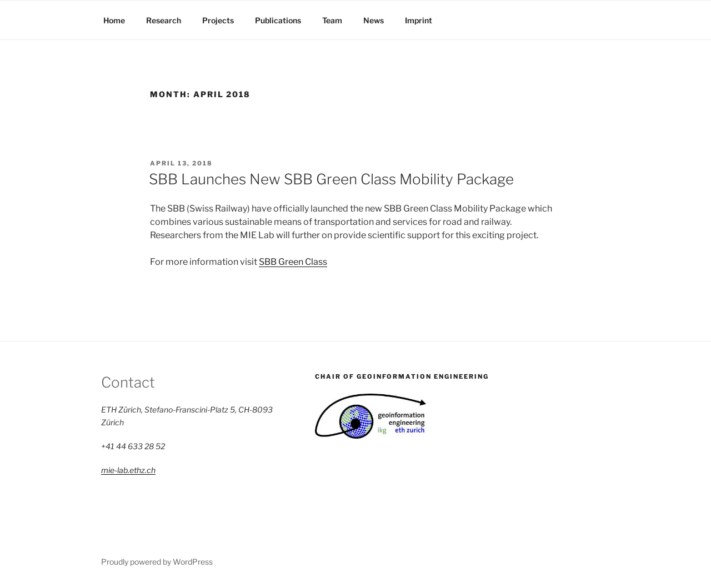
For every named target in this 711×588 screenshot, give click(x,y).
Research (164, 20)
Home (114, 20)
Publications (278, 20)
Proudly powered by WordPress (157, 562)
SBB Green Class (293, 262)
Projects (218, 20)
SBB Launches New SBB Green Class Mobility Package (331, 179)
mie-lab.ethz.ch (128, 470)
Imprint (419, 20)
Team (332, 20)
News (374, 20)
